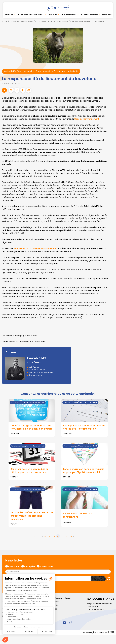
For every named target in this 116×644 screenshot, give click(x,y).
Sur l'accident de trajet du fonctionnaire (78, 515)
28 (67, 536)
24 (49, 536)
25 (54, 536)
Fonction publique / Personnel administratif (52, 21)
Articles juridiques (69, 14)
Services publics (27, 21)
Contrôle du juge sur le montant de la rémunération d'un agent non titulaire (32, 427)
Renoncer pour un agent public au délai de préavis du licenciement (30, 471)
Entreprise (30, 566)
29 (71, 536)
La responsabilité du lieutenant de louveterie (87, 21)
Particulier (14, 566)
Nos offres (53, 14)
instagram (71, 623)
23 (45, 536)
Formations (107, 14)
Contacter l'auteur (37, 370)
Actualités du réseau (89, 14)
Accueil (5, 21)
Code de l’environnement (87, 119)
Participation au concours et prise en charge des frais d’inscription (84, 427)
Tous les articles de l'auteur (41, 372)
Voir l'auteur (34, 367)
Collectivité (46, 566)
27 (62, 536)
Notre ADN (9, 14)
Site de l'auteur (36, 375)
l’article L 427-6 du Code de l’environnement (35, 249)
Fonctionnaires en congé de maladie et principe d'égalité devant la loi (84, 471)
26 (58, 536)
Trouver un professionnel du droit (31, 14)
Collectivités (14, 21)
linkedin (58, 623)
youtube (64, 623)
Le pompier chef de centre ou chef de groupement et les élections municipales (32, 516)
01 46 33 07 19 (98, 610)
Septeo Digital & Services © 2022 (98, 633)
